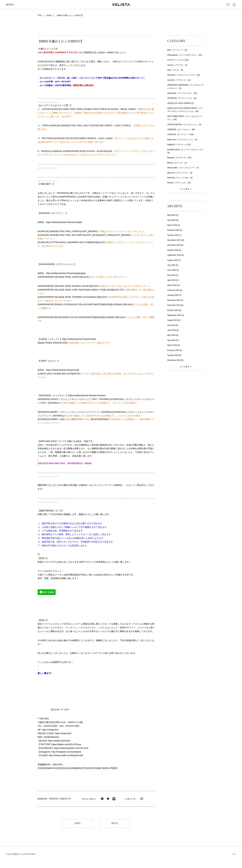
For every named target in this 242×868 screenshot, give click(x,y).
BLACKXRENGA (99, 419)
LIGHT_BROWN (89, 231)
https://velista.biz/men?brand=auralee (64, 222)
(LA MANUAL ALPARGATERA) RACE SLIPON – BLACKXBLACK (81, 151)
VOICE (49, 15)
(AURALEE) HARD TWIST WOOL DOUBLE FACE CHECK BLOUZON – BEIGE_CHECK (93, 109)
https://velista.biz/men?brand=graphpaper (66, 273)
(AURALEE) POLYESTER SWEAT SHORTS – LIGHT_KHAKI (83, 138)
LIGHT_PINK (106, 235)
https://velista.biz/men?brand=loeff (62, 370)
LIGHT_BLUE (92, 235)
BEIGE (93, 242)
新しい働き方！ (45, 673)
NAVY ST (98, 290)
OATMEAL (105, 399)
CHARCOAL (117, 399)
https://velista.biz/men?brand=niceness (87, 395)
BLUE (113, 304)
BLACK (101, 242)
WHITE (98, 304)
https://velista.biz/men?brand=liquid (79, 339)
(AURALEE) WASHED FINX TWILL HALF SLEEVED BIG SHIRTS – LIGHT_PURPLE (90, 125)
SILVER (63, 343)
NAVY (89, 290)
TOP (40, 15)
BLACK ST (118, 290)
